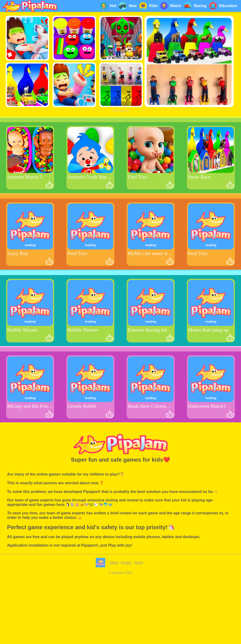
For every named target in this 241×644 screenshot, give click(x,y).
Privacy (126, 628)
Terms (138, 628)
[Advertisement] (120, 146)
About (114, 628)
